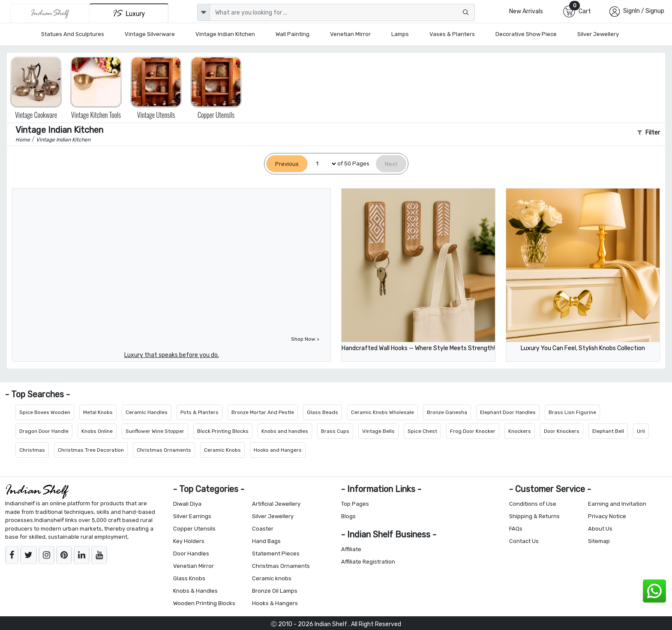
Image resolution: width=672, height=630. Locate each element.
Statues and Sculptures (73, 34)
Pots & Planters (199, 412)
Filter (649, 133)
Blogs (348, 516)
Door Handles (191, 553)
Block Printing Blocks (223, 431)
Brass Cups (335, 431)
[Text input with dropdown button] (342, 12)
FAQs (516, 529)
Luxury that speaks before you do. (172, 355)
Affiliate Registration (368, 562)
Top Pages (355, 504)
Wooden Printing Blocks (204, 603)
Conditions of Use (533, 504)
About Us (600, 529)
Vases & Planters (452, 34)
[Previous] (287, 164)
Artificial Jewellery (276, 504)
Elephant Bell (608, 431)
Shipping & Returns (534, 516)
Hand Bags (266, 541)
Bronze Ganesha (447, 412)
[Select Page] (322, 164)
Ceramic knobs (272, 578)
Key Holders (189, 541)
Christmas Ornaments (164, 450)
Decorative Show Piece (526, 34)
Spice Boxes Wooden (45, 412)
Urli (641, 431)
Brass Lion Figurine (572, 412)
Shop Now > (305, 339)
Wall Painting (292, 34)
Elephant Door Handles (508, 412)
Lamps (400, 34)
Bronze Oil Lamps (275, 591)
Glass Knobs (189, 578)
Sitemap (599, 541)
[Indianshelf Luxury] (129, 13)
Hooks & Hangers (275, 603)
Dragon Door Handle (44, 431)
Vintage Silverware (150, 34)
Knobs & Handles (195, 591)
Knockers (520, 431)
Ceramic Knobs (222, 450)
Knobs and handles (285, 431)
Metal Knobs (98, 412)
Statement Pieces (276, 553)
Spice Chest (422, 431)
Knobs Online (97, 431)
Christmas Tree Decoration (91, 450)
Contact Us (524, 541)
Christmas (32, 450)
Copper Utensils (194, 529)
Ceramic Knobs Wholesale (382, 412)
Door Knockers (562, 431)
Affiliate (351, 549)
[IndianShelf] (50, 13)
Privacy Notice (607, 516)
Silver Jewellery (598, 34)
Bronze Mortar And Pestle (263, 412)
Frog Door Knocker (473, 431)
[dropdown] (204, 12)
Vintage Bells (378, 431)
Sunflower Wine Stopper (155, 431)
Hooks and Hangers (278, 450)
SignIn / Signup (644, 11)
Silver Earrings (192, 516)
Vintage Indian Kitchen (225, 34)
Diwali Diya (187, 504)
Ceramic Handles (147, 412)
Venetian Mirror (350, 34)
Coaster (263, 529)
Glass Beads (322, 412)
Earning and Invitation (617, 504)
